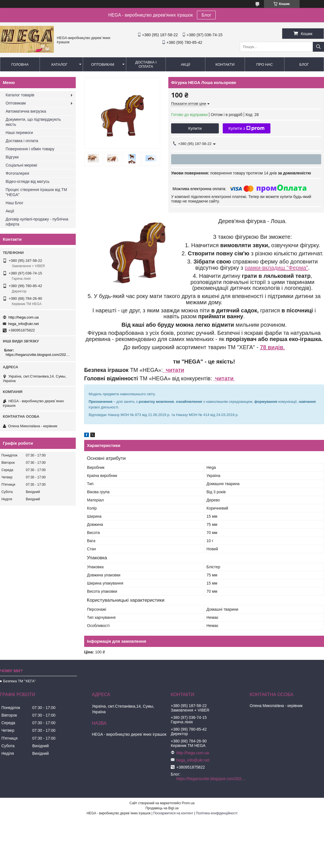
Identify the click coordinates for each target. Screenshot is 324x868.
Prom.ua (188, 803)
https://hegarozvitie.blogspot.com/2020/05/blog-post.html (39, 355)
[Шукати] (318, 47)
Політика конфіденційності (217, 813)
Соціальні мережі (21, 165)
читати (173, 370)
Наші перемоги (19, 133)
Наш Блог (14, 203)
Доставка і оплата (146, 64)
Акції (185, 64)
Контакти (225, 64)
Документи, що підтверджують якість (33, 122)
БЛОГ (304, 64)
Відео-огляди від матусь (27, 181)
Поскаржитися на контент (173, 813)
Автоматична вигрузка (26, 111)
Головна (20, 64)
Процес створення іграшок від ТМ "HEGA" (36, 192)
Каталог (59, 64)
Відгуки (12, 157)
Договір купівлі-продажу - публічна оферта (37, 222)
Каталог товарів (20, 95)
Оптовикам (103, 64)
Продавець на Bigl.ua (162, 808)
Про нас (265, 64)
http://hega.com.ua (24, 317)
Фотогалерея (17, 173)
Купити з (246, 128)
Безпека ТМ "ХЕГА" (19, 681)
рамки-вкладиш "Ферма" (276, 268)
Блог (206, 15)
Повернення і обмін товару (30, 149)
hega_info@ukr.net (23, 324)
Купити (195, 128)
